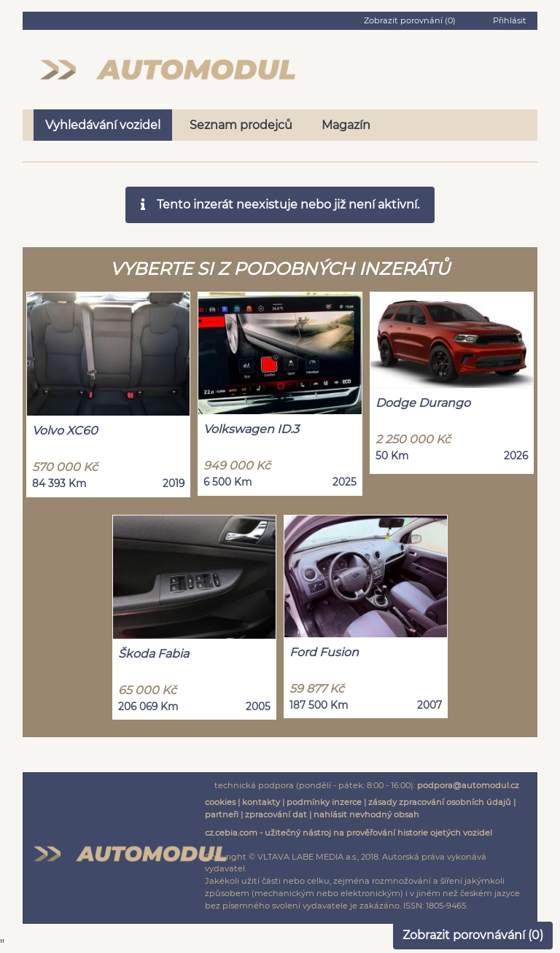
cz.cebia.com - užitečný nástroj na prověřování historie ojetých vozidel (349, 833)
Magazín (346, 125)
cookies (220, 802)
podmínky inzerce (324, 802)
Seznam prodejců (241, 125)
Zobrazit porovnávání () (473, 935)
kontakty (261, 802)
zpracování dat (276, 814)
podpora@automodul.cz (468, 785)
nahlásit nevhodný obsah (366, 814)
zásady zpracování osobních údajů (440, 802)
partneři (222, 814)
